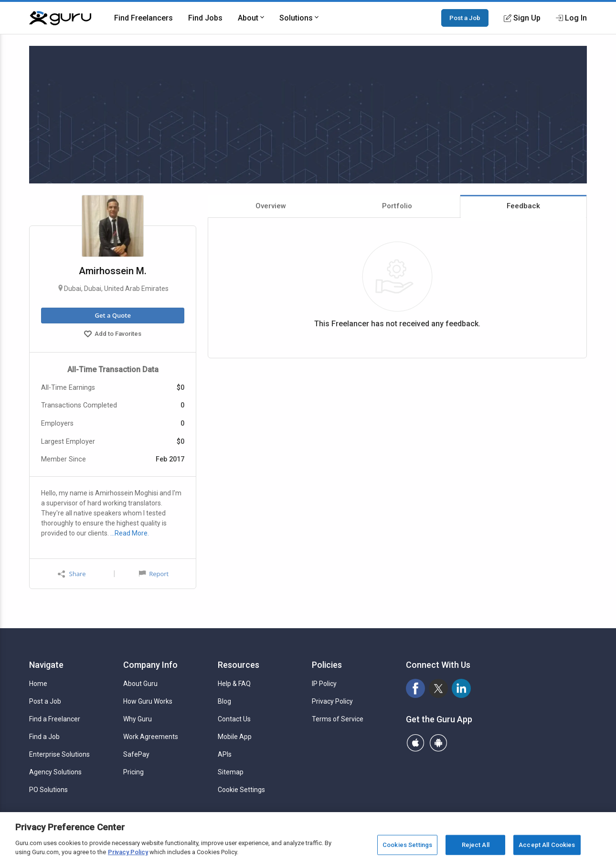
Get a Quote (112, 315)
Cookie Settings (241, 790)
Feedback (523, 206)
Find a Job (44, 737)
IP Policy (324, 684)
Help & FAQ (234, 684)
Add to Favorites (113, 335)
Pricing (133, 772)
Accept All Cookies (547, 845)
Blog (224, 701)
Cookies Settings (407, 845)
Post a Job (465, 18)
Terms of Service (338, 719)
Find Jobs (205, 18)
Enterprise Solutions (59, 754)
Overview (271, 206)
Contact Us (234, 719)
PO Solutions (48, 790)
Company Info (150, 665)
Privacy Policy (332, 701)
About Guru (140, 684)
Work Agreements (151, 737)
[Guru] (60, 18)
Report (154, 574)
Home (38, 684)
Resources (239, 665)
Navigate (46, 665)
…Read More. (130, 533)
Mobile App (235, 737)
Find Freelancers (143, 18)
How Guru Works (148, 701)
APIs (225, 754)
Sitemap (231, 772)
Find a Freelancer (55, 719)
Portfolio (397, 206)
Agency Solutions (55, 772)
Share (72, 574)
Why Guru (138, 719)
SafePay (136, 754)
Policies (327, 665)
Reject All (476, 845)
